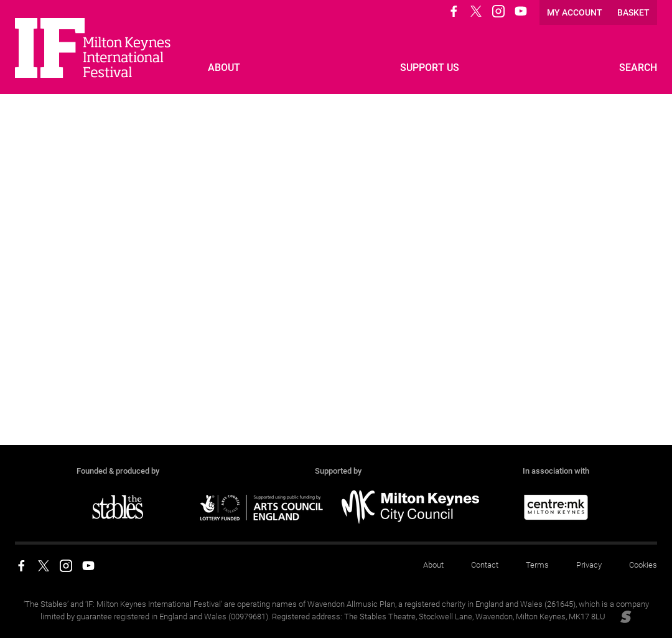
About (433, 565)
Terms (537, 565)
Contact (485, 565)
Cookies (643, 565)
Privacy (589, 565)
